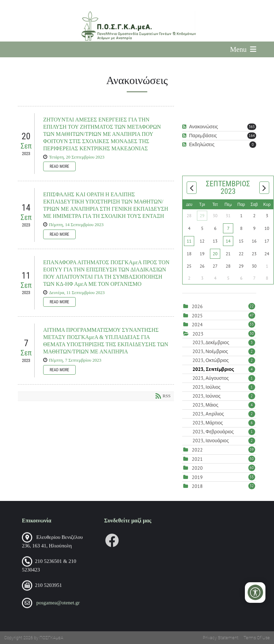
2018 (197, 486)
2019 (197, 477)
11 (189, 241)
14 (228, 241)
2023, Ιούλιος (224, 387)
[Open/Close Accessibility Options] (255, 592)
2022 (197, 450)
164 (252, 136)
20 (215, 254)
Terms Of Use (257, 638)
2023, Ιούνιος (224, 396)
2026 (197, 306)
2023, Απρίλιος (224, 414)
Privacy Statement (221, 638)
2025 (197, 316)
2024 (197, 325)
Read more (59, 166)
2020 (197, 468)
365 (252, 127)
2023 (198, 334)
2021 (197, 459)
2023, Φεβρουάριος (224, 432)
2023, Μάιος (224, 405)
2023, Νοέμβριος (224, 351)
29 (202, 216)
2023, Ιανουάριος (224, 441)
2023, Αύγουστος (224, 378)
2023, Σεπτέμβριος (224, 369)
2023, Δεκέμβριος (224, 342)
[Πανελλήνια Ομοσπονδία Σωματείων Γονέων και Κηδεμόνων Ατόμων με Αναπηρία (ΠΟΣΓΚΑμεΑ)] (137, 26)
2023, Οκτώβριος (224, 360)
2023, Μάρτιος (224, 423)
